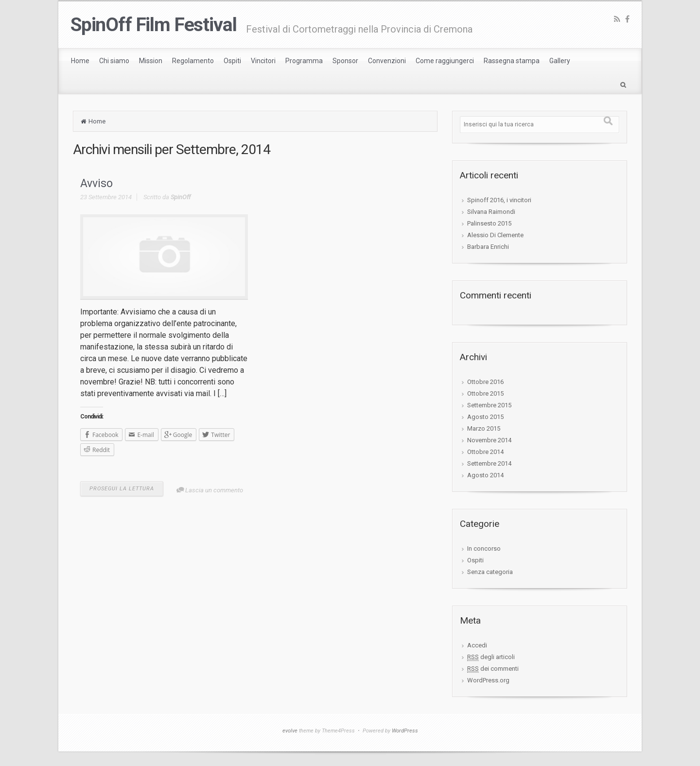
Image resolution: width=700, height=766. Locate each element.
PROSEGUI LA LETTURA (122, 489)
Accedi (477, 645)
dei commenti (493, 669)
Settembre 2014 (489, 463)
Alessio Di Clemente (495, 235)
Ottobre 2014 (485, 452)
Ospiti (475, 560)
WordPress (405, 731)
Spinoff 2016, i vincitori (499, 200)
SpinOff (181, 197)
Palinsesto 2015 (489, 223)
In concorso (484, 548)
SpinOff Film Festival (153, 25)
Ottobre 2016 (485, 382)
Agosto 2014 (485, 475)
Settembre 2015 (489, 405)
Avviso (96, 183)
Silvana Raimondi (491, 212)
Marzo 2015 (484, 428)
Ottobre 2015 (485, 393)
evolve (290, 731)
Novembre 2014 (489, 440)
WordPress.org (488, 680)
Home (97, 121)
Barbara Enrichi (488, 247)
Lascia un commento (214, 490)
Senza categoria (490, 572)
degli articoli (491, 657)
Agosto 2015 (485, 417)
